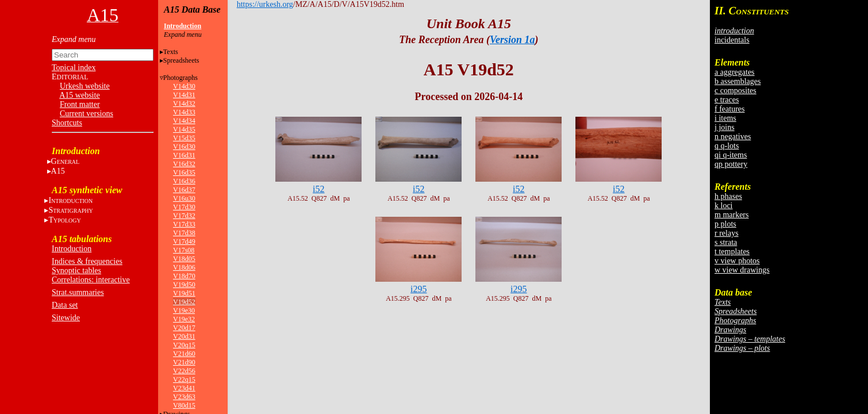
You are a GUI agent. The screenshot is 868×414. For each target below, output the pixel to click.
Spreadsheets (181, 60)
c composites (736, 91)
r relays (727, 233)
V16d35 (184, 172)
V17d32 (184, 216)
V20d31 (184, 336)
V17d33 (184, 224)
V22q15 (184, 379)
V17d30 (184, 207)
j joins (725, 127)
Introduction (72, 249)
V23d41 (184, 388)
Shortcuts (67, 123)
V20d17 (184, 328)
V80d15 (184, 405)
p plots (725, 224)
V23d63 (184, 397)
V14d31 (184, 95)
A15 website (79, 95)
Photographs (180, 78)
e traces (727, 100)
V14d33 (184, 112)
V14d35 (184, 129)
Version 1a (512, 40)
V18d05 (184, 259)
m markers (731, 215)
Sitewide (66, 318)
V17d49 (184, 241)
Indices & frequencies (87, 261)
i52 (318, 189)
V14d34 (184, 121)
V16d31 (184, 155)
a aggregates (735, 72)
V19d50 (184, 285)
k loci (724, 206)
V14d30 (184, 86)
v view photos (737, 261)
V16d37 (184, 190)
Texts (171, 52)
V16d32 (184, 164)
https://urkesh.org (265, 4)
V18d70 (184, 276)
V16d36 (184, 181)
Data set (65, 305)
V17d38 (184, 233)
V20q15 (184, 345)
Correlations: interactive (91, 280)
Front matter (80, 104)
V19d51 (184, 293)
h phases (728, 196)
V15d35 (184, 138)
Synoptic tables (76, 271)
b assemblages (738, 81)
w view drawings (742, 270)
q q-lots (727, 146)
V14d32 (184, 103)
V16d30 (184, 147)
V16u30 (184, 198)
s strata (726, 242)
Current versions (87, 114)
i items (725, 118)
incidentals (732, 40)
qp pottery (731, 164)
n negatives (733, 137)
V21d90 (184, 362)
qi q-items (731, 155)
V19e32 (184, 319)
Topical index (74, 68)
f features (729, 109)
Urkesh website (85, 86)
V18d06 (184, 267)
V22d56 (184, 371)
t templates (732, 252)
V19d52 (184, 302)
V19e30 (184, 310)
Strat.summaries (78, 292)
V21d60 (184, 354)
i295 (418, 289)
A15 (58, 171)
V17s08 (184, 250)
